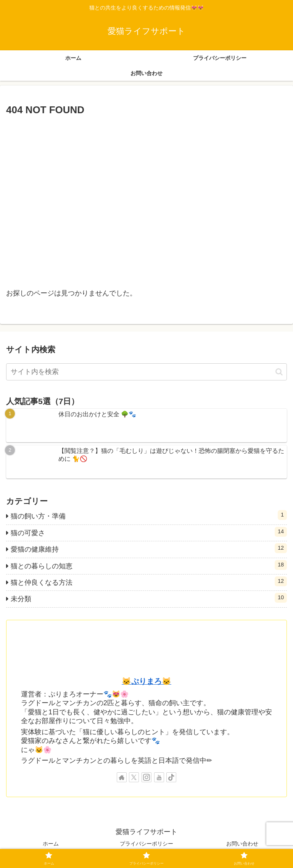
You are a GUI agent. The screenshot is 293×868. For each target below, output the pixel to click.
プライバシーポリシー (146, 844)
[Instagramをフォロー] (146, 777)
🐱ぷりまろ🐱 (146, 681)
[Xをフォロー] (134, 777)
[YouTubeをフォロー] (159, 777)
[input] (146, 372)
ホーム (51, 844)
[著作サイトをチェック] (122, 777)
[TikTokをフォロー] (171, 777)
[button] (279, 372)
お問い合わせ (242, 844)
